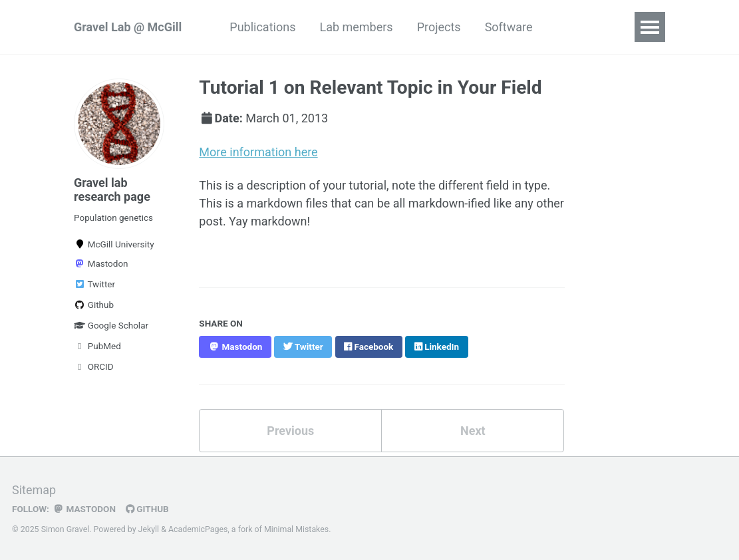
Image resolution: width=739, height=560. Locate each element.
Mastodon (101, 263)
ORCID (94, 366)
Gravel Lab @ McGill (128, 27)
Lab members (356, 27)
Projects (439, 27)
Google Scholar (111, 325)
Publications (262, 27)
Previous (290, 431)
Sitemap (34, 490)
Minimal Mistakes (296, 529)
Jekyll (149, 529)
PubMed (97, 346)
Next (473, 431)
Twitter (94, 284)
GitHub (147, 509)
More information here (258, 152)
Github (94, 305)
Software (509, 27)
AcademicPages (198, 529)
